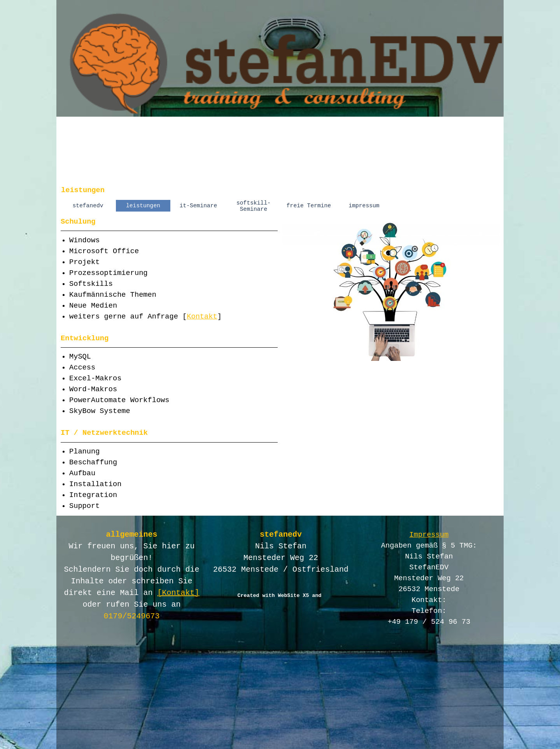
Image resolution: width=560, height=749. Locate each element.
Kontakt (202, 317)
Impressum (429, 535)
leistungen (143, 206)
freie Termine (309, 206)
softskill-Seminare (254, 206)
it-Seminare (199, 206)
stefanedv (88, 206)
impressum (364, 206)
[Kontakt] (178, 593)
